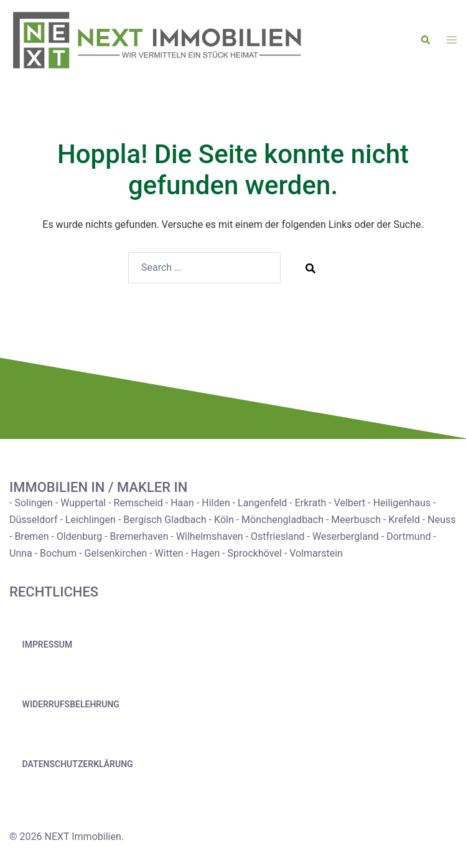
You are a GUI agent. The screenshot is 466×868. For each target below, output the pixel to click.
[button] (426, 40)
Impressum (48, 644)
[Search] (310, 268)
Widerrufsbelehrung (71, 704)
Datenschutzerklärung (78, 764)
